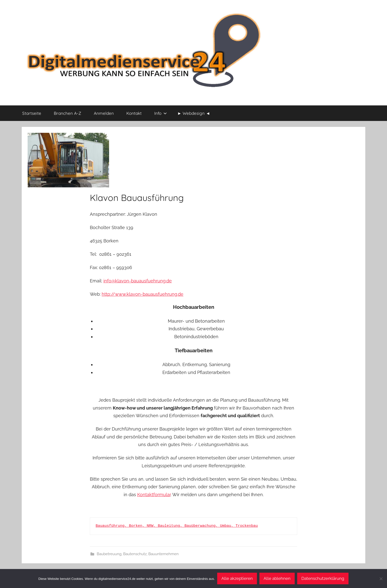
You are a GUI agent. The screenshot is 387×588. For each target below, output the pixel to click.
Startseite (32, 113)
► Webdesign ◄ (194, 113)
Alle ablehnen (277, 578)
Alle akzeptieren (237, 578)
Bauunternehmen (164, 554)
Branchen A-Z (68, 113)
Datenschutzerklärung (323, 578)
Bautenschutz (135, 554)
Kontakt (134, 113)
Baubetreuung (109, 554)
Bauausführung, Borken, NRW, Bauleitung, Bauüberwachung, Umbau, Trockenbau (177, 526)
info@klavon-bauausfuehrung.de (138, 281)
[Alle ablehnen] (381, 579)
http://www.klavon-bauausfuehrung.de (143, 294)
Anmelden (104, 113)
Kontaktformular (154, 495)
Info (161, 113)
